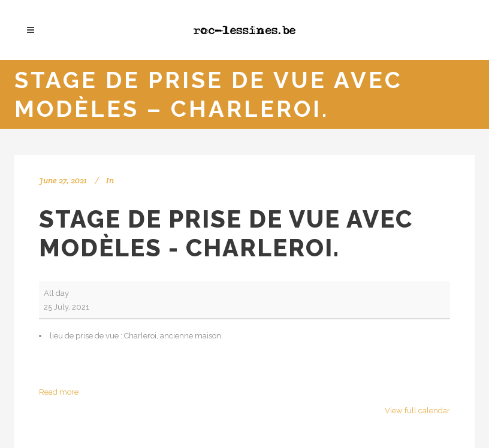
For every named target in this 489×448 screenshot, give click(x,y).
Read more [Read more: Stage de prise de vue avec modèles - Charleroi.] (59, 392)
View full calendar (417, 411)
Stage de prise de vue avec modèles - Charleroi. (226, 233)
